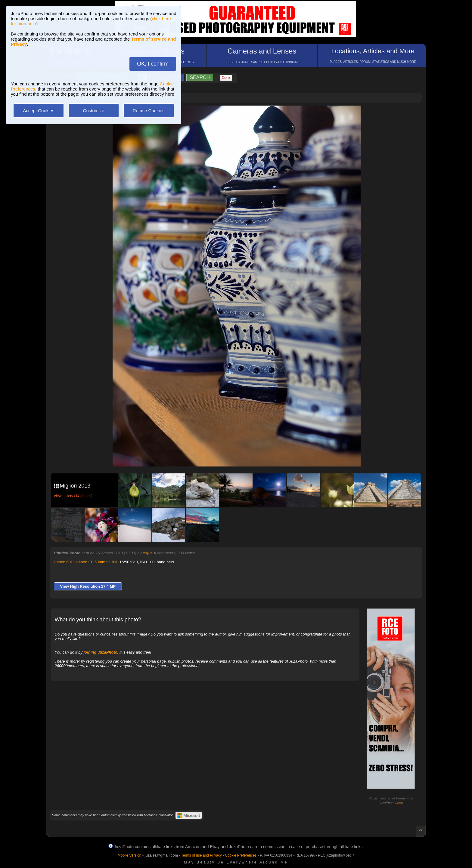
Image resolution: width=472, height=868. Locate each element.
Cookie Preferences (241, 855)
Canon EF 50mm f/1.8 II (97, 562)
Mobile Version (130, 855)
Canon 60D (64, 562)
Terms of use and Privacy (202, 855)
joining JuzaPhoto (101, 652)
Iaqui (147, 553)
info (399, 803)
